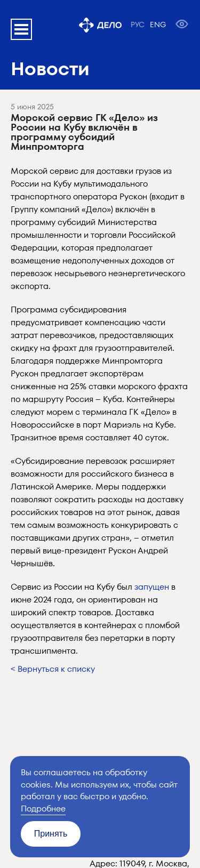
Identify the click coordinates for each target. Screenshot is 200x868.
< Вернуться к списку (53, 669)
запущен (152, 587)
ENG (158, 25)
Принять (51, 834)
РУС (138, 25)
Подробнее (43, 809)
